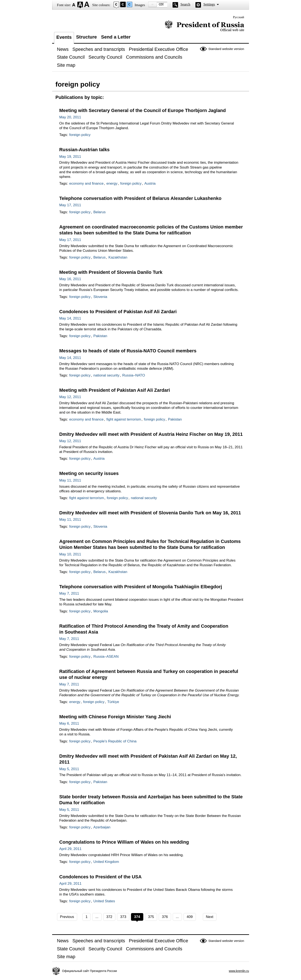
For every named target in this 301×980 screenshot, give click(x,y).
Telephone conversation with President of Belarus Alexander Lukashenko (140, 198)
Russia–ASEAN (106, 657)
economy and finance (86, 183)
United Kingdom (106, 862)
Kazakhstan (118, 257)
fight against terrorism (124, 419)
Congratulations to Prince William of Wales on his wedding (124, 842)
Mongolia (101, 611)
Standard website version (226, 49)
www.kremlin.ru (239, 971)
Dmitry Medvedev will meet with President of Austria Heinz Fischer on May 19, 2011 (151, 434)
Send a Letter (116, 37)
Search (185, 4)
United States (104, 901)
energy (112, 183)
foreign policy (80, 135)
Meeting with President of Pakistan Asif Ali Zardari (115, 390)
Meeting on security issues (89, 473)
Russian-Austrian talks (85, 150)
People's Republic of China (115, 741)
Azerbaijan (102, 827)
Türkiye (113, 702)
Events (64, 37)
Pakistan (100, 336)
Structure (86, 37)
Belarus (99, 212)
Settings (209, 4)
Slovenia (100, 297)
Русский (239, 17)
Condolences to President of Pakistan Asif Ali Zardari (118, 312)
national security (106, 375)
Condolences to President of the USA (101, 877)
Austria (150, 183)
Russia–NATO (134, 375)
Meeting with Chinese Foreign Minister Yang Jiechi (115, 717)
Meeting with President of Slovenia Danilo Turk (111, 272)
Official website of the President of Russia (204, 26)
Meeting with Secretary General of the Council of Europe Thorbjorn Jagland (143, 110)
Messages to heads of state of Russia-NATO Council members (128, 351)
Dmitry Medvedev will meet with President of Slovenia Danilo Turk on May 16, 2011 (150, 513)
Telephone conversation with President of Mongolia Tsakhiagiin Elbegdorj (141, 587)
